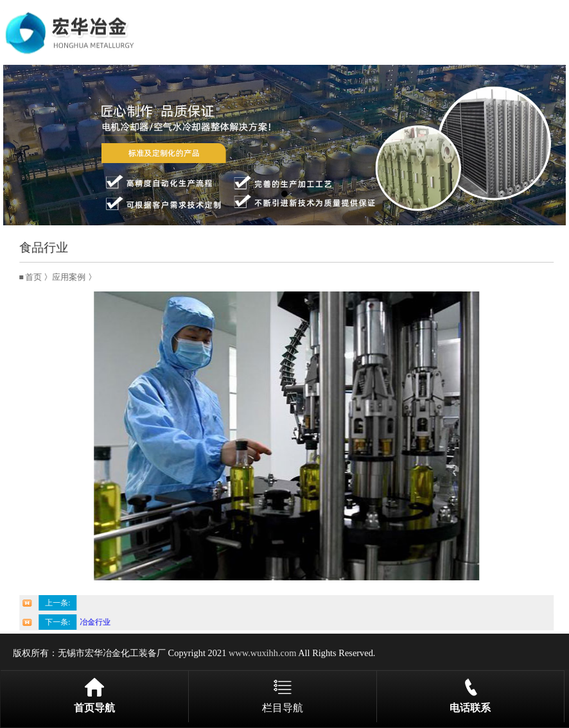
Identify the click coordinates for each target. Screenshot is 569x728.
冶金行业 (100, 622)
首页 (39, 277)
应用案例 (74, 277)
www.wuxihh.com (262, 653)
